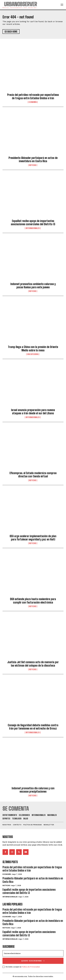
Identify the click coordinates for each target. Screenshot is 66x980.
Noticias (33, 165)
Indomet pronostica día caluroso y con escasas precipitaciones (33, 790)
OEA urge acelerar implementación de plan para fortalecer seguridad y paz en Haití (33, 538)
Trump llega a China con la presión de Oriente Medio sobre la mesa (33, 349)
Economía (33, 102)
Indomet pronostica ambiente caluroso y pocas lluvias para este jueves (33, 286)
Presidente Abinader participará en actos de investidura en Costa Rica (33, 159)
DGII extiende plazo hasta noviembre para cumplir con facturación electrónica (33, 601)
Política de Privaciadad (31, 967)
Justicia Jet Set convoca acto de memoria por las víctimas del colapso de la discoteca (33, 664)
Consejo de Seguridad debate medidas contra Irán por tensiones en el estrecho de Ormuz (33, 727)
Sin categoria (33, 354)
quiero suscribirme (33, 961)
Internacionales (33, 228)
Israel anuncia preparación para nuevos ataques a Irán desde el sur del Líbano (33, 412)
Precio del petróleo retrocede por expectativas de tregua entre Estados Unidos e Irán (33, 96)
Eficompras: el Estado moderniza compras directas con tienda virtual (33, 475)
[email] (33, 953)
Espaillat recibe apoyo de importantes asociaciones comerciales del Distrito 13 (33, 223)
